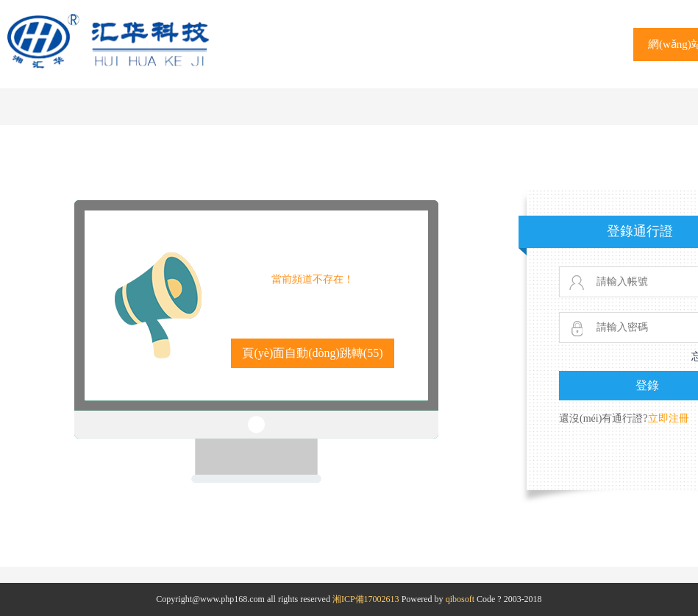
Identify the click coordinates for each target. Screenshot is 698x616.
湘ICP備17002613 (366, 599)
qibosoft (460, 599)
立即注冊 (669, 418)
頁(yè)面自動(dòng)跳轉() (312, 353)
